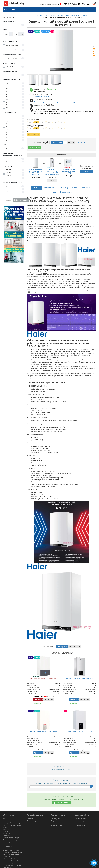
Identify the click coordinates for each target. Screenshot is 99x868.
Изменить (52, 180)
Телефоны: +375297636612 (11, 850)
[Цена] (6, 34)
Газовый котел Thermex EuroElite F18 (43, 732)
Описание (37, 188)
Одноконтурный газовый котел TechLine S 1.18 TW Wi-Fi (35, 172)
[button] (94, 4)
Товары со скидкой (57, 825)
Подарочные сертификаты (59, 821)
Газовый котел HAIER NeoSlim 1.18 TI (79, 678)
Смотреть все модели (41, 96)
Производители (56, 819)
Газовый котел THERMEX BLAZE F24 (79, 732)
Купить (86, 171)
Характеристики (50, 188)
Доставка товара (8, 834)
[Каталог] (14, 9)
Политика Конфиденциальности (13, 840)
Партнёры (54, 823)
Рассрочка (86, 188)
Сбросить (8, 200)
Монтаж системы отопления (12, 825)
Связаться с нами (32, 819)
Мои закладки (79, 823)
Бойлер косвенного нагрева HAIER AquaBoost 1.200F (52, 172)
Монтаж (6, 819)
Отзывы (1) (64, 188)
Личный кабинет (80, 819)
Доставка (55, 4)
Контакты (6, 829)
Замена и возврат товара (11, 838)
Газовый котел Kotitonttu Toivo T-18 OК (44, 678)
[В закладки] (69, 142)
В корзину (57, 142)
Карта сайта (31, 823)
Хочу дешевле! (35, 147)
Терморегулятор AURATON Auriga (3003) (68, 171)
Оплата (48, 4)
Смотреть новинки (61, 803)
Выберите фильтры (21, 200)
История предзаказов (82, 821)
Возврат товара (32, 821)
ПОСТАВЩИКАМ (8, 842)
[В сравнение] (73, 142)
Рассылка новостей (81, 825)
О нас (42, 4)
